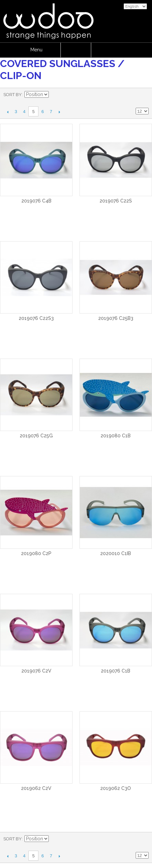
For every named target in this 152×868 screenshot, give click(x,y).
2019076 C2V (36, 671)
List (144, 95)
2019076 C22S (116, 201)
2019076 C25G (36, 436)
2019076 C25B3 (116, 318)
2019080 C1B (116, 436)
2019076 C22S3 (36, 318)
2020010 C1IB (116, 553)
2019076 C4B (36, 201)
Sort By (13, 95)
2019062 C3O (116, 788)
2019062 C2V (36, 788)
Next (59, 112)
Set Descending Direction (55, 95)
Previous (8, 112)
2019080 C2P (36, 553)
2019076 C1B (116, 671)
